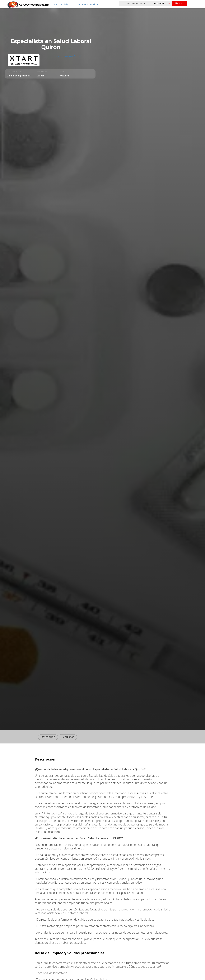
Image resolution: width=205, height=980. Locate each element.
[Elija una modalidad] (165, 3)
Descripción (48, 737)
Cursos (55, 4)
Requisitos (68, 737)
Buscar (179, 3)
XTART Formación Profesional (68, 56)
